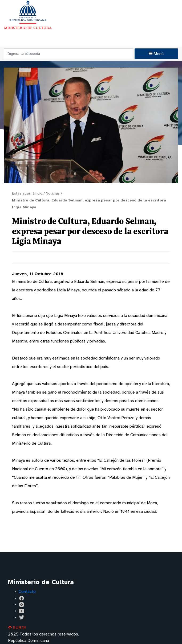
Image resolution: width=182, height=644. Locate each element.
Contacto (27, 592)
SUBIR (17, 628)
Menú (156, 54)
